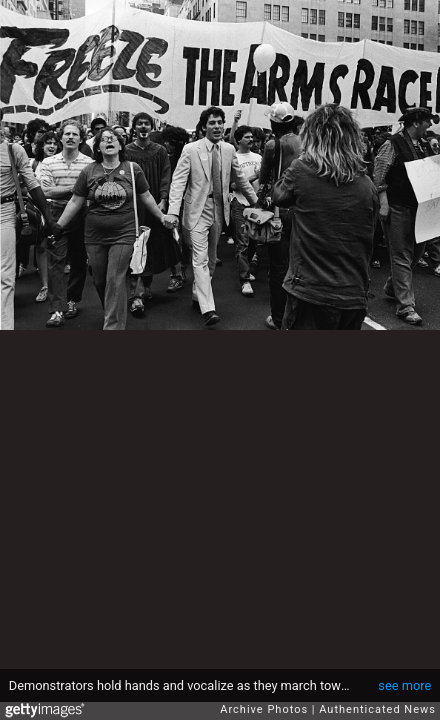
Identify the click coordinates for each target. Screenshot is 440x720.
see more (404, 685)
